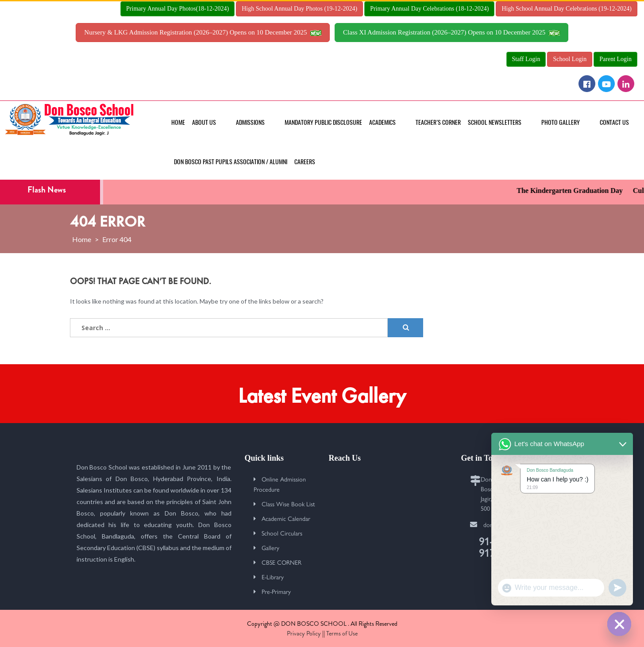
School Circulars (282, 533)
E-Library (273, 577)
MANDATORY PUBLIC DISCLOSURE (323, 122)
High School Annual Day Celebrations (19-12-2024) (567, 9)
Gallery (270, 547)
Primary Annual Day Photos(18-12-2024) (177, 9)
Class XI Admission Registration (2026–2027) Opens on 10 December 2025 (451, 32)
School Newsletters (495, 122)
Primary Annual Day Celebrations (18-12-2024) (429, 9)
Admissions (250, 122)
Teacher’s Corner (438, 122)
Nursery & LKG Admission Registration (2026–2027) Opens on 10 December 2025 (203, 32)
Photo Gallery (561, 122)
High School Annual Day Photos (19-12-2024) (299, 9)
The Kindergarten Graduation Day (575, 191)
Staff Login (526, 59)
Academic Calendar (286, 518)
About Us (204, 122)
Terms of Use (342, 633)
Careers (305, 162)
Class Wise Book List (288, 504)
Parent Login (615, 59)
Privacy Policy (304, 633)
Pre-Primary (276, 591)
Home (178, 122)
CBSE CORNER (282, 562)
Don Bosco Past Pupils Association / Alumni (231, 162)
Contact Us (614, 122)
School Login (570, 59)
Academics (382, 122)
